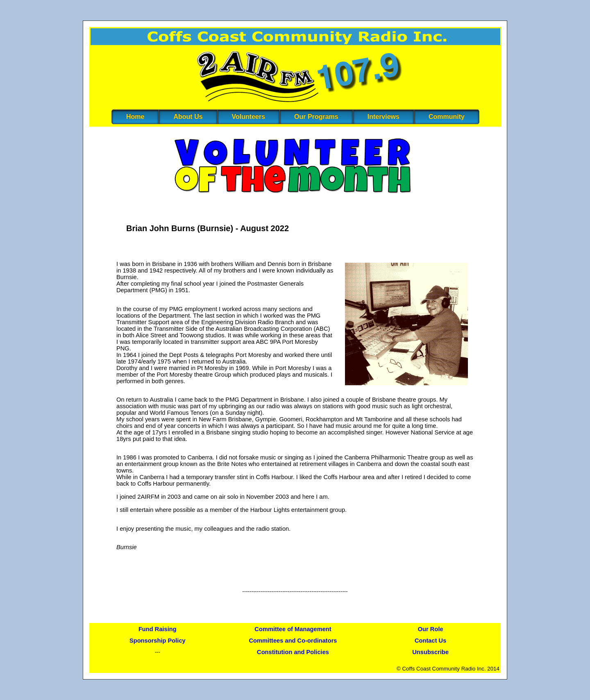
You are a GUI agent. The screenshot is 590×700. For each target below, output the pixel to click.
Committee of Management (293, 629)
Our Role (431, 629)
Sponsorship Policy (158, 641)
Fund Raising (158, 629)
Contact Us (430, 641)
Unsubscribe (430, 652)
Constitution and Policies (293, 652)
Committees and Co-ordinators (293, 641)
